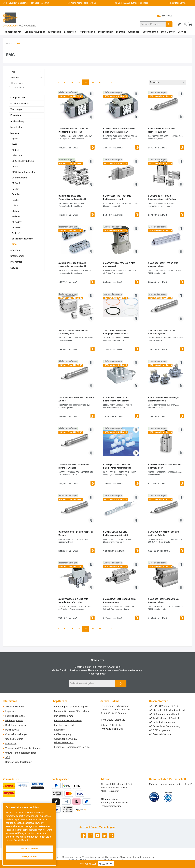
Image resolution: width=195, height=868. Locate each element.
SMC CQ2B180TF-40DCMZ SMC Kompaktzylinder (163, 601)
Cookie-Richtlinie (14, 739)
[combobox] (153, 24)
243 (100, 82)
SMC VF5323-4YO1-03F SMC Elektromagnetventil (117, 197)
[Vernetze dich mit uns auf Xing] (112, 835)
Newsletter (11, 744)
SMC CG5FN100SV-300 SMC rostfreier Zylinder (162, 130)
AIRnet (15, 150)
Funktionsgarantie (15, 716)
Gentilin (16, 194)
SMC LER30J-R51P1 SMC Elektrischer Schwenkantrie (116, 399)
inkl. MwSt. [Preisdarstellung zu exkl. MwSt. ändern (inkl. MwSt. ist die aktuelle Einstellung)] (165, 16)
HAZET (15, 200)
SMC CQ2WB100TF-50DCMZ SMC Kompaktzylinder (119, 601)
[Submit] (121, 684)
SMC (14, 244)
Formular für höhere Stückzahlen (71, 711)
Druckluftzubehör (20, 104)
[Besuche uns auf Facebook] (83, 835)
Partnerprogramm (64, 716)
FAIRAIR (16, 183)
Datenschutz (12, 730)
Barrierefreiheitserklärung (19, 762)
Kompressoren (18, 98)
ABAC (15, 139)
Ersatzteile (16, 115)
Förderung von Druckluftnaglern (71, 707)
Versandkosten (89, 857)
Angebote (15, 250)
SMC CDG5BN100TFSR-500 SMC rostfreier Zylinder (164, 533)
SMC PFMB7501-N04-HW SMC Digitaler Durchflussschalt (73, 130)
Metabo (16, 211)
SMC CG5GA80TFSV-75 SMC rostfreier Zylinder (162, 332)
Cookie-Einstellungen (16, 734)
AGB (8, 757)
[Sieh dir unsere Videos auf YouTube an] (97, 835)
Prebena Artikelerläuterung (68, 720)
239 (71, 82)
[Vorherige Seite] (65, 82)
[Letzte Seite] (111, 82)
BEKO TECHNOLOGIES (23, 161)
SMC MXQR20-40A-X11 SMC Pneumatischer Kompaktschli (73, 265)
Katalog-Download (64, 725)
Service (14, 268)
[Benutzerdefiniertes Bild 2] (168, 797)
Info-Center (16, 262)
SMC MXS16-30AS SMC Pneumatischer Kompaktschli (73, 197)
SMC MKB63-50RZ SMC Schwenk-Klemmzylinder (164, 466)
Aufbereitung (17, 121)
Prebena (16, 217)
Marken (15, 133)
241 (86, 82)
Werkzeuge (16, 109)
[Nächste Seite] (106, 82)
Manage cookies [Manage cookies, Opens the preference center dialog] (29, 856)
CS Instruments (20, 178)
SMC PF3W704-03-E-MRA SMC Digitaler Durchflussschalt (73, 601)
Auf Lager (19, 83)
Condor (16, 167)
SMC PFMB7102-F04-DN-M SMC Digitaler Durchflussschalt (119, 130)
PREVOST (17, 222)
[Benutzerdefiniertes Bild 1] (154, 797)
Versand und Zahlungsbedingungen (24, 748)
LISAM (15, 205)
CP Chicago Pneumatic (23, 172)
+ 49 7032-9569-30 (113, 720)
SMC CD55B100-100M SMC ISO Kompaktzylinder (74, 332)
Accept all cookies (29, 849)
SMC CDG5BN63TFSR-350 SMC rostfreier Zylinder (74, 466)
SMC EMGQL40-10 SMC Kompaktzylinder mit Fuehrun (162, 197)
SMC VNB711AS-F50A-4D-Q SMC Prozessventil (119, 265)
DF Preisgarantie (14, 720)
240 (79, 82)
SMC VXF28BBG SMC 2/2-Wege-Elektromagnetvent (164, 399)
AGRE (15, 144)
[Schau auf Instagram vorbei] (90, 835)
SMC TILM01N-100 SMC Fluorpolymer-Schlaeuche (116, 332)
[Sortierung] (167, 82)
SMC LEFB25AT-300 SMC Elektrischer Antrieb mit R (115, 533)
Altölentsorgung (63, 734)
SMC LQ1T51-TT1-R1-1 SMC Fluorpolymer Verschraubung (117, 466)
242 (93, 82)
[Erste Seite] (59, 82)
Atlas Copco (18, 156)
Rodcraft (16, 233)
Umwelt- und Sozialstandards (21, 753)
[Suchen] (169, 24)
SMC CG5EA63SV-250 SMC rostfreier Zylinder (76, 399)
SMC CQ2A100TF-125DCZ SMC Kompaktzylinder (163, 265)
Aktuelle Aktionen (15, 707)
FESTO (15, 189)
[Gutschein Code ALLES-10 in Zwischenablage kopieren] (111, 864)
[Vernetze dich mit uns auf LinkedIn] (105, 835)
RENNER (16, 228)
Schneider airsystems (23, 239)
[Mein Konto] (185, 24)
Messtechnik (17, 127)
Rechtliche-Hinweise (16, 725)
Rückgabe (59, 730)
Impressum (11, 711)
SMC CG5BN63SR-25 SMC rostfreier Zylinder (76, 533)
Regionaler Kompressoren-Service (72, 747)
